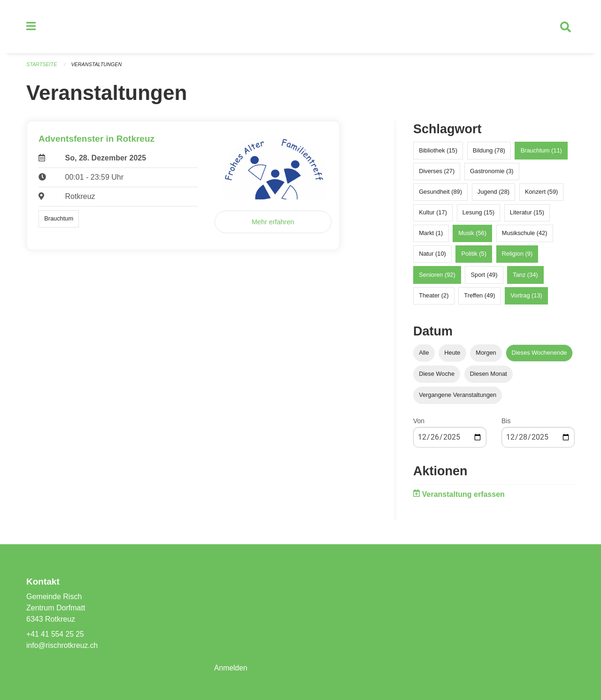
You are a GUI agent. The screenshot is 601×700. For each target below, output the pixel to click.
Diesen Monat (489, 375)
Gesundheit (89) (440, 193)
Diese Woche (437, 375)
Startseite (42, 66)
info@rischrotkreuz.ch (63, 645)
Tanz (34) (525, 276)
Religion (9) (517, 255)
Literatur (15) (527, 214)
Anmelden (231, 668)
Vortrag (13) (526, 297)
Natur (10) (432, 255)
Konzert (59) (541, 193)
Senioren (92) (437, 276)
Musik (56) (472, 235)
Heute (452, 354)
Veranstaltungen (98, 66)
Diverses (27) (437, 172)
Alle (424, 354)
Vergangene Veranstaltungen (458, 396)
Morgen (486, 354)
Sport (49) (484, 276)
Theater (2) (434, 297)
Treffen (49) (479, 297)
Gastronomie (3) (492, 172)
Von (419, 422)
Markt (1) (431, 235)
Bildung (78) (489, 152)
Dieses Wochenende (539, 354)
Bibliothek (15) (438, 152)
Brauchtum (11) (541, 152)
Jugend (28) (493, 193)
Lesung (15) (478, 214)
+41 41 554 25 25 (56, 634)
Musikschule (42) (525, 235)
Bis (506, 422)
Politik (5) (474, 255)
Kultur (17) (433, 214)
